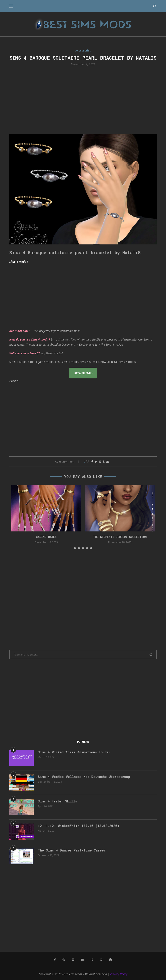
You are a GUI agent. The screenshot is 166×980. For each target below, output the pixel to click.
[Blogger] (111, 960)
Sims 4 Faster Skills (57, 801)
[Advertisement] (83, 100)
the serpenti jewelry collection (120, 537)
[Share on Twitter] (96, 462)
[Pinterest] (64, 960)
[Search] (155, 6)
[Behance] (83, 960)
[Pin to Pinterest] (100, 462)
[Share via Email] (108, 462)
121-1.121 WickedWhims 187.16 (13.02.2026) (79, 826)
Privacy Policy (119, 974)
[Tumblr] (92, 960)
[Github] (101, 960)
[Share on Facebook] (92, 462)
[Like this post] (87, 462)
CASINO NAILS (46, 537)
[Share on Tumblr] (104, 462)
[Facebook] (55, 960)
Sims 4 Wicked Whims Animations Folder (74, 752)
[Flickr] (73, 960)
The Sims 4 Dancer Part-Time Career (72, 850)
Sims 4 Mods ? (19, 262)
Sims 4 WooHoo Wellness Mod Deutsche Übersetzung (84, 777)
